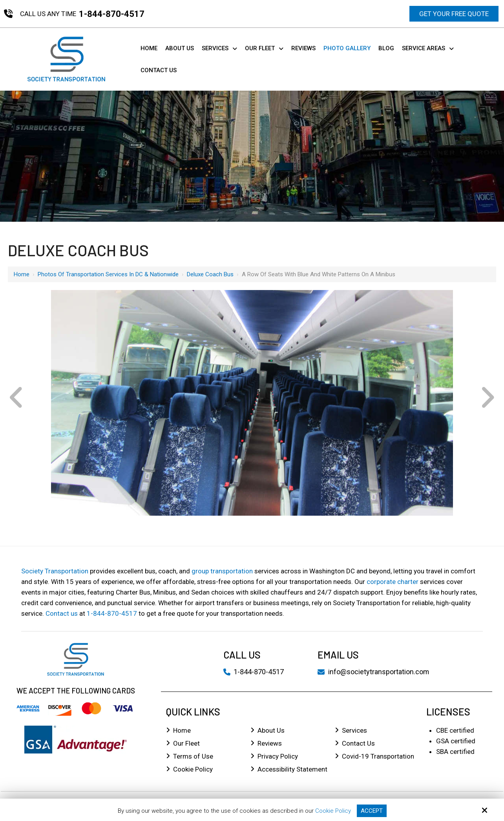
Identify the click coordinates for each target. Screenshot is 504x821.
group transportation (222, 571)
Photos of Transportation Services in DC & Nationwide (108, 274)
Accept (372, 811)
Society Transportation (55, 571)
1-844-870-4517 (112, 14)
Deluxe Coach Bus (210, 274)
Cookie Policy (333, 811)
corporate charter (393, 582)
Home (22, 274)
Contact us (62, 613)
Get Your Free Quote (454, 14)
